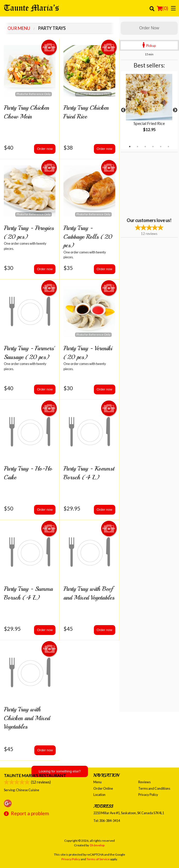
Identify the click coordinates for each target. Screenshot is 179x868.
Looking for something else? (60, 771)
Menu (97, 782)
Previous (123, 110)
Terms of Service (98, 859)
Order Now (149, 28)
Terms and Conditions (154, 788)
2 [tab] (137, 147)
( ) (162, 8)
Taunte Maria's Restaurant (35, 775)
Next (175, 110)
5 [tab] (161, 147)
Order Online (103, 788)
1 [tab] (130, 147)
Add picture (49, 47)
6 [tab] (168, 147)
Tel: (107, 821)
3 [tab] (145, 147)
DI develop (97, 845)
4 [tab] (153, 147)
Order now (45, 149)
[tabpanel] (149, 107)
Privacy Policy (148, 795)
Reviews (144, 782)
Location (99, 795)
